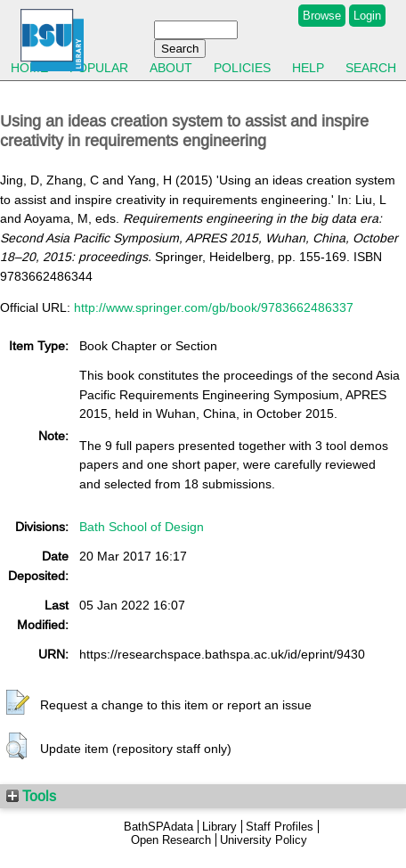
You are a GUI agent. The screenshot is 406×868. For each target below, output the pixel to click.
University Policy (264, 840)
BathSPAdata (158, 827)
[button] (18, 703)
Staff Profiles (280, 827)
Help (308, 68)
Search (371, 68)
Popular (99, 68)
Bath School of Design (142, 527)
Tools (31, 796)
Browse (322, 16)
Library (219, 827)
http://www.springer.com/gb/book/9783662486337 (214, 307)
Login (367, 16)
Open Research (171, 840)
